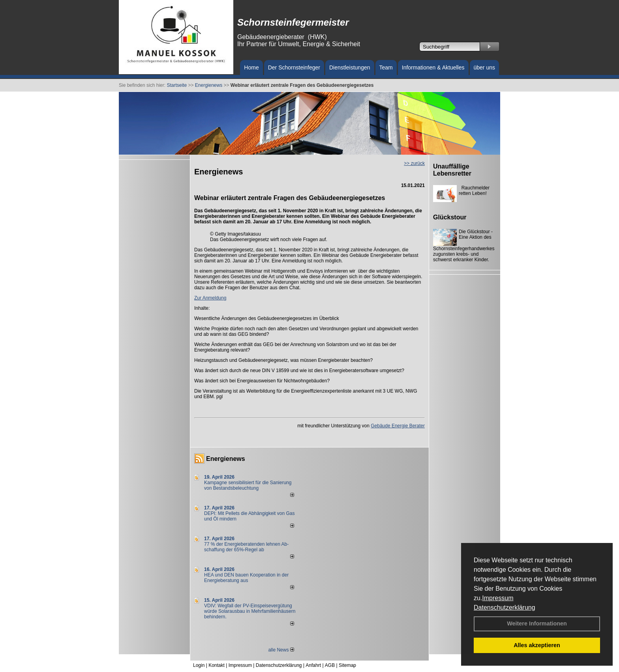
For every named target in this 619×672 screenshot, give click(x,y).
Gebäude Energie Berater (398, 426)
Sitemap (347, 665)
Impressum (498, 598)
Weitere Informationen (537, 623)
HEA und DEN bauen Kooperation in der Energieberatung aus (246, 578)
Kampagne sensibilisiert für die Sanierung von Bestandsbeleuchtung (248, 485)
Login (199, 665)
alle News (281, 650)
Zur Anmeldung (210, 298)
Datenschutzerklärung (505, 607)
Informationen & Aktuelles (433, 67)
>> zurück (414, 163)
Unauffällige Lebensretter (452, 170)
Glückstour (450, 217)
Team (386, 67)
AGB (330, 665)
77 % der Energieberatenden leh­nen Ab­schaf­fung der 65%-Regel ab (246, 547)
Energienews (226, 459)
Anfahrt (313, 665)
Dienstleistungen (350, 67)
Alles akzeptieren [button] (537, 645)
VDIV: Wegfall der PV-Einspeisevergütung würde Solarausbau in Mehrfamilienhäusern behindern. (250, 611)
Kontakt (217, 665)
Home (251, 67)
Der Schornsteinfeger (294, 67)
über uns (484, 67)
